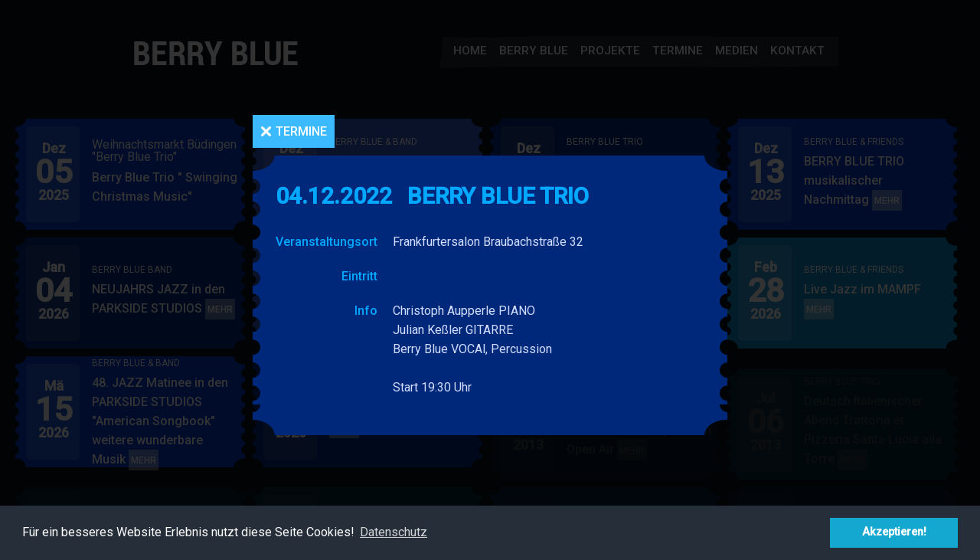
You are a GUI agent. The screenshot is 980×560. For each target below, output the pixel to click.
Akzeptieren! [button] (894, 532)
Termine (301, 131)
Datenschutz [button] (394, 532)
